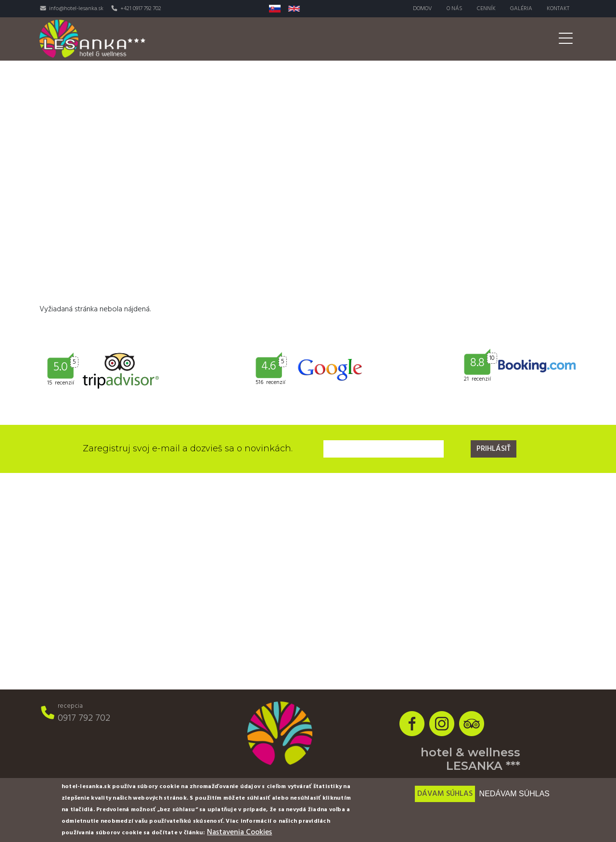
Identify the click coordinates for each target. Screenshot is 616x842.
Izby (253, 39)
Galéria (521, 9)
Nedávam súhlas (514, 794)
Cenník (486, 9)
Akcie (557, 39)
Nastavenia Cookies (239, 832)
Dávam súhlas (445, 794)
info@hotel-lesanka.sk (76, 9)
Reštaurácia (303, 39)
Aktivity (413, 39)
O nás (455, 9)
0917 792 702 (84, 718)
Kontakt (558, 9)
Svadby (462, 39)
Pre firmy (511, 39)
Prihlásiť (494, 449)
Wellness (362, 39)
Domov (423, 9)
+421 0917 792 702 (141, 9)
